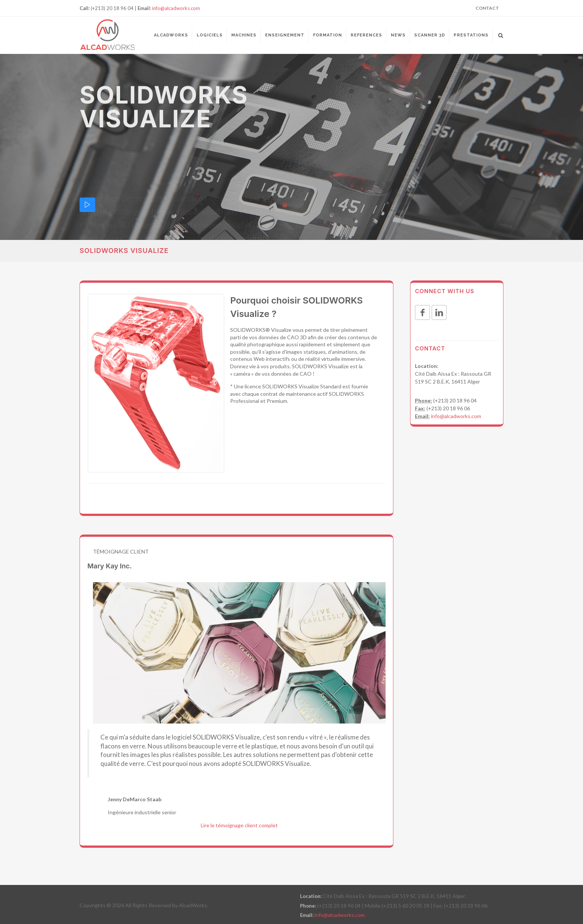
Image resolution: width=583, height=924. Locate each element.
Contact (487, 8)
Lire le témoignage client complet (239, 825)
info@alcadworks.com (176, 8)
